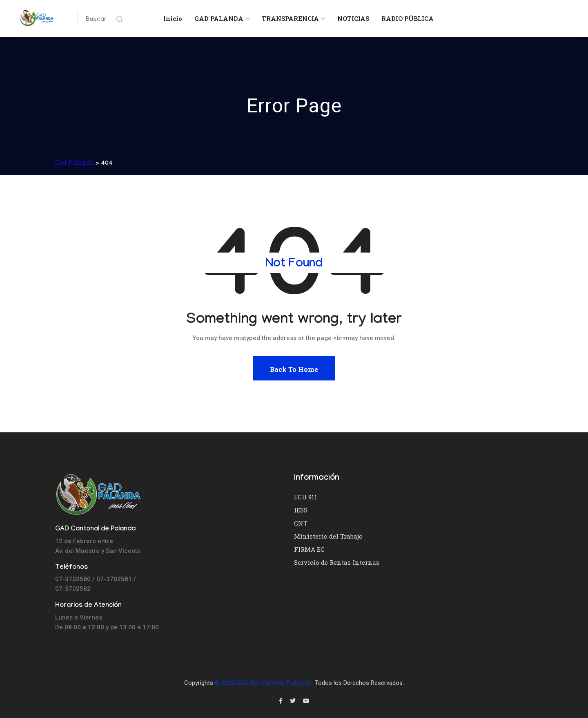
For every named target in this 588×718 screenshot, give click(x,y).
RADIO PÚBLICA (408, 18)
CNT (301, 523)
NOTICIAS (353, 18)
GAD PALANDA (219, 18)
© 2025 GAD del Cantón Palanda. (264, 682)
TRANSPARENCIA (290, 18)
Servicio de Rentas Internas (337, 562)
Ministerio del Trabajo (328, 536)
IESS (301, 510)
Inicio (173, 18)
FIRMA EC (309, 549)
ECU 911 (306, 497)
